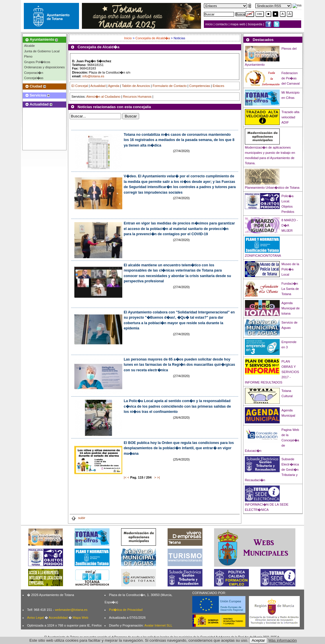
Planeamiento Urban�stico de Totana (272, 188)
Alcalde (29, 46)
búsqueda (256, 24)
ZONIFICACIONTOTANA (263, 256)
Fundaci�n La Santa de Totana (290, 289)
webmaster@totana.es (71, 610)
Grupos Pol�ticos (37, 62)
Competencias (200, 86)
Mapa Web (80, 618)
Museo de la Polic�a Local (290, 269)
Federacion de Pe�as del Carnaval (291, 78)
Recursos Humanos (137, 97)
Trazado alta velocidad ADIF (290, 117)
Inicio (128, 38)
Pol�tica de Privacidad (126, 610)
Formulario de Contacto (170, 86)
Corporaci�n (34, 73)
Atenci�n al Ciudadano (103, 97)
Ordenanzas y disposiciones (44, 67)
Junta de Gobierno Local (42, 51)
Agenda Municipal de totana (291, 308)
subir (78, 518)
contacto (222, 24)
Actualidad (98, 86)
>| (158, 477)
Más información (283, 640)
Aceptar (258, 640)
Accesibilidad (58, 618)
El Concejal (80, 86)
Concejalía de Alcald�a (153, 38)
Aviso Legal (35, 618)
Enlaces (218, 86)
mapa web (238, 24)
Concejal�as (34, 78)
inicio (210, 24)
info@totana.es (93, 76)
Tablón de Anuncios (136, 86)
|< (125, 477)
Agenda (114, 86)
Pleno (28, 56)
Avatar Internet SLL (158, 625)
